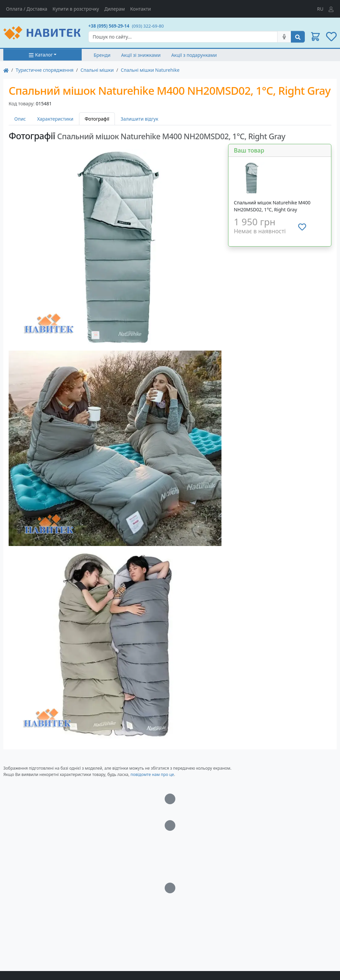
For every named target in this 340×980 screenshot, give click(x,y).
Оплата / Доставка (27, 9)
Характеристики (55, 119)
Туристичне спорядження (44, 70)
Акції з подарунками (194, 55)
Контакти (140, 9)
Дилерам (115, 9)
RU (320, 9)
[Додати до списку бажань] (302, 227)
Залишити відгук (139, 119)
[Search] (183, 37)
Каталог (41, 55)
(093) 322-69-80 (148, 26)
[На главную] (6, 70)
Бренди (102, 55)
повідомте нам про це (152, 774)
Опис (20, 119)
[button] (315, 37)
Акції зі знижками (141, 55)
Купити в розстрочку (76, 9)
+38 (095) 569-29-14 (109, 26)
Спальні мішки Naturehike (150, 70)
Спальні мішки (97, 70)
